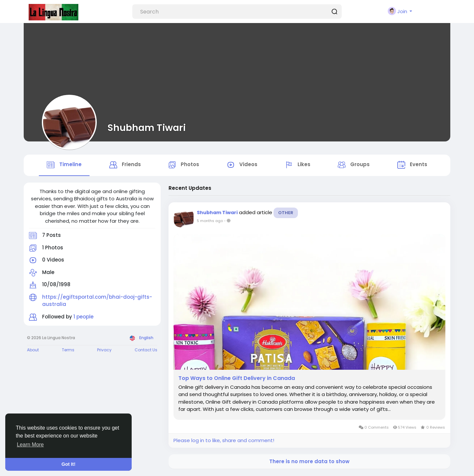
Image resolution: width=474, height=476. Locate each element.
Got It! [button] (68, 464)
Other (286, 213)
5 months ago (210, 221)
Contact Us (146, 351)
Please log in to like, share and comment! (224, 441)
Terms (68, 351)
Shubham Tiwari (147, 128)
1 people (83, 317)
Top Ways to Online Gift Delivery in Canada (237, 379)
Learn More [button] (30, 445)
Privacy (104, 351)
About (33, 351)
